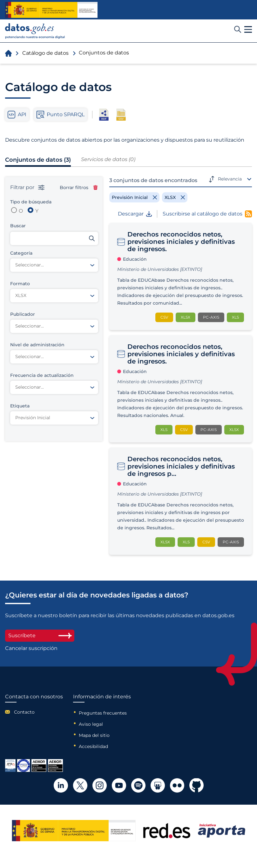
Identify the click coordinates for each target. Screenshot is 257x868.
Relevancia (230, 179)
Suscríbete (40, 635)
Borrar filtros (79, 187)
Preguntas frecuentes (103, 713)
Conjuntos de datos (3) (38, 160)
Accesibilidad (93, 746)
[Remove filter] (134, 197)
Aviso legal (91, 724)
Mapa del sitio (94, 735)
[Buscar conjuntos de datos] (54, 238)
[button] (248, 30)
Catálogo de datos (45, 53)
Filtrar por (27, 187)
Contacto (24, 712)
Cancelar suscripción (31, 648)
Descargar (135, 214)
